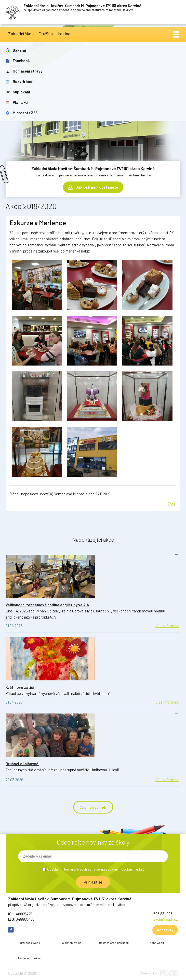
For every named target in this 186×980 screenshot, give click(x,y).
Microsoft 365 (25, 113)
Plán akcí (21, 102)
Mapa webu (157, 943)
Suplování (21, 92)
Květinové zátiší (20, 687)
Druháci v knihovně (22, 764)
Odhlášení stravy (28, 71)
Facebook (21, 61)
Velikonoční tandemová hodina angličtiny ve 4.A (47, 605)
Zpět (171, 504)
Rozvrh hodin (24, 81)
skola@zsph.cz (166, 919)
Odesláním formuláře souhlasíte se (96, 869)
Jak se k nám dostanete (97, 187)
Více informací (167, 626)
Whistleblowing (72, 943)
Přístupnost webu (29, 943)
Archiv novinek (93, 807)
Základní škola (21, 34)
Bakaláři (20, 50)
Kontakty (165, 930)
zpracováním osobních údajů (123, 869)
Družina (46, 34)
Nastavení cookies (29, 958)
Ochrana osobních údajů (114, 943)
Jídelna (63, 34)
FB (11, 930)
